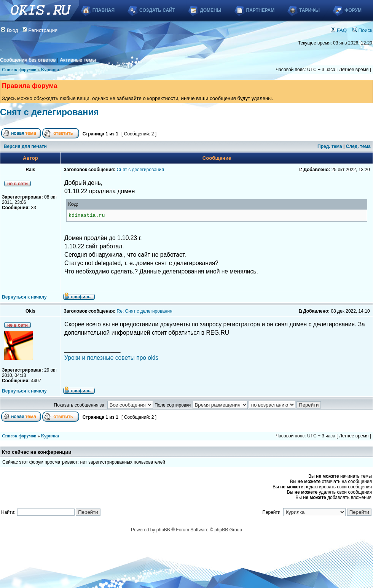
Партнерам (261, 10)
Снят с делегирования (49, 112)
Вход (10, 30)
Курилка (50, 70)
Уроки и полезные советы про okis (111, 358)
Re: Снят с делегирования (145, 311)
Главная (104, 10)
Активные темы (78, 60)
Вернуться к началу (24, 297)
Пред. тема (330, 146)
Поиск (362, 30)
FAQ (339, 30)
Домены (210, 10)
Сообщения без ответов (28, 60)
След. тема (358, 146)
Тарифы (309, 10)
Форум (353, 10)
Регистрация (40, 30)
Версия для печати (25, 146)
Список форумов (19, 70)
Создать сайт (157, 10)
